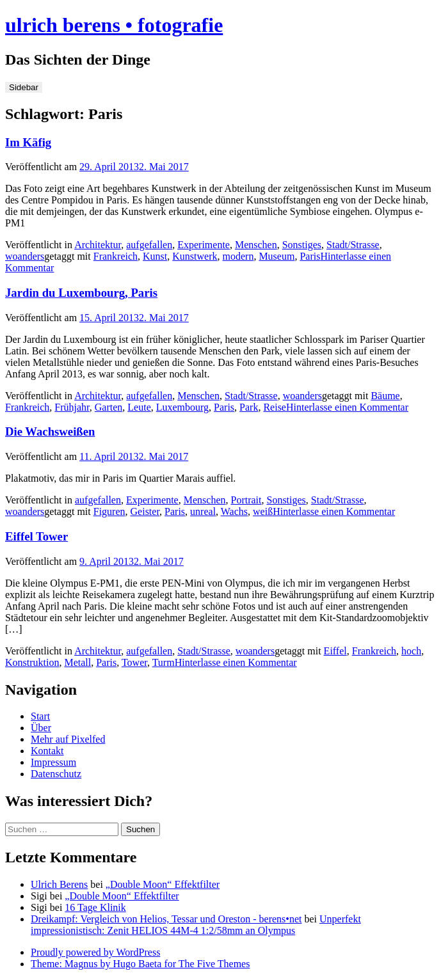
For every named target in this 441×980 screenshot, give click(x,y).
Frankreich (116, 256)
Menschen (256, 245)
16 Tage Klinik (95, 907)
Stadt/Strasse (353, 245)
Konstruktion (32, 662)
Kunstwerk (195, 256)
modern (238, 256)
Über (41, 728)
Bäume (385, 396)
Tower (134, 662)
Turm (164, 662)
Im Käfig (28, 142)
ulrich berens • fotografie (114, 25)
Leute (139, 407)
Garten (109, 407)
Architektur (98, 245)
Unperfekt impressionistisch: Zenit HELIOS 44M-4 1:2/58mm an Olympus (196, 925)
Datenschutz (56, 774)
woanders (25, 256)
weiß (263, 511)
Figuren (109, 511)
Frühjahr (72, 407)
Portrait (246, 500)
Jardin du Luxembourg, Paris (81, 293)
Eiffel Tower (36, 536)
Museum (277, 256)
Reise (275, 407)
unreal (203, 511)
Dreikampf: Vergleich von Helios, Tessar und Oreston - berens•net (166, 919)
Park (249, 407)
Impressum (53, 762)
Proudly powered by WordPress (95, 952)
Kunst (155, 256)
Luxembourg (182, 407)
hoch (411, 651)
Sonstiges (302, 245)
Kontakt (47, 751)
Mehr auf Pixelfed (68, 739)
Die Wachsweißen (50, 431)
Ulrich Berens (59, 884)
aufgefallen (149, 245)
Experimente (204, 245)
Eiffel (335, 651)
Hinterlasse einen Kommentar (347, 407)
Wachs (234, 511)
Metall (77, 662)
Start (40, 716)
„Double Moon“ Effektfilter (163, 884)
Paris (310, 256)
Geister (145, 511)
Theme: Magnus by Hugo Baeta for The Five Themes (140, 964)
